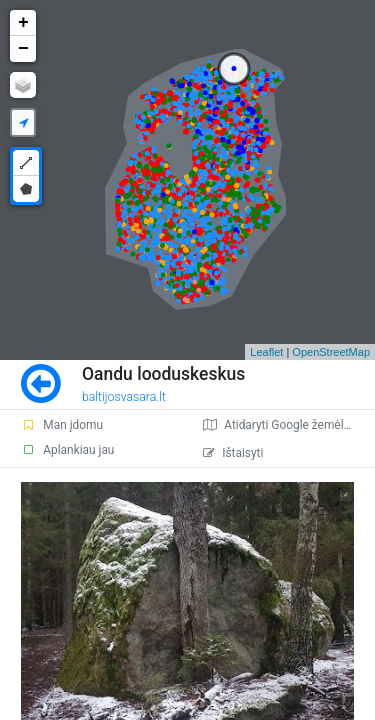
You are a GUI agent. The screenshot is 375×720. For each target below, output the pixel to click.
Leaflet (266, 352)
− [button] (23, 49)
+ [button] (23, 23)
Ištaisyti (233, 453)
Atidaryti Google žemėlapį (281, 425)
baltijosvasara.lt (124, 397)
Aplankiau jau (67, 450)
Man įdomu (62, 425)
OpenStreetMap (331, 352)
